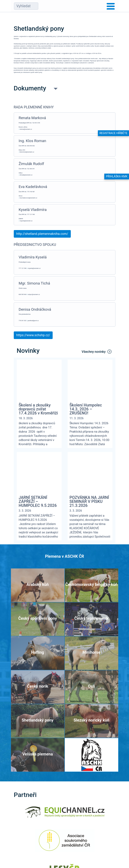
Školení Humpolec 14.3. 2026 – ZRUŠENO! (86, 409)
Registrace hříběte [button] (113, 133)
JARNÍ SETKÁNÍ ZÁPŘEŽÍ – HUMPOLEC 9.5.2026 (38, 501)
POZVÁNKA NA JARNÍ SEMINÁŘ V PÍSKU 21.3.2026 (89, 501)
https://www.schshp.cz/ (33, 335)
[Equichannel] (65, 815)
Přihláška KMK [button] (117, 176)
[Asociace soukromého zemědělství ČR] (64, 843)
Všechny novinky (97, 352)
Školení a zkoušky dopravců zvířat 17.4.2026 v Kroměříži (38, 409)
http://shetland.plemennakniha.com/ (42, 234)
